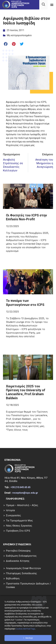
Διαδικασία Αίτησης (18, 561)
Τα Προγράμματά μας (19, 520)
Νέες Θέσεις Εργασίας (19, 526)
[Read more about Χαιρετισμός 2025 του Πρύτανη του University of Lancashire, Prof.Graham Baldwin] (28, 409)
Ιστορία (10, 510)
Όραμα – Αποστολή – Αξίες (22, 505)
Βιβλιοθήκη (13, 578)
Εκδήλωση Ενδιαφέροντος (21, 556)
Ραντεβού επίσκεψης (18, 551)
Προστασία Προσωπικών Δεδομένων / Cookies (28, 585)
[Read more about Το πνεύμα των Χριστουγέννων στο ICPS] (28, 320)
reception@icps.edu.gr (25, 493)
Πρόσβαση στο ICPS (18, 531)
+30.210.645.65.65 (20, 487)
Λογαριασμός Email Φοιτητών (23, 568)
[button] (52, 5)
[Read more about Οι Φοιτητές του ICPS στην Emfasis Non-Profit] (28, 235)
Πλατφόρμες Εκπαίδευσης (21, 573)
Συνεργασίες (13, 515)
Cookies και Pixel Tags (25, 629)
